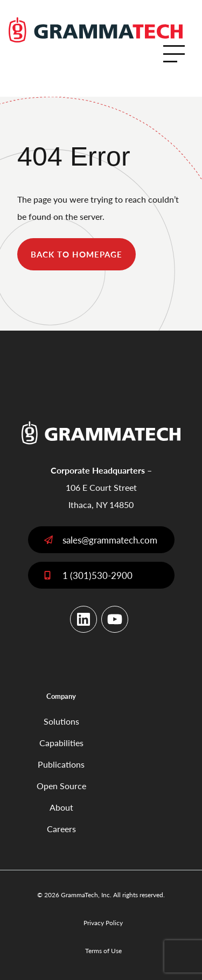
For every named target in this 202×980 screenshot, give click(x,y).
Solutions (61, 721)
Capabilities (61, 743)
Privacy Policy (103, 923)
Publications (61, 764)
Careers (61, 829)
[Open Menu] (174, 54)
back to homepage (76, 254)
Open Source (61, 786)
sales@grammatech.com (110, 540)
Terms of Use (103, 951)
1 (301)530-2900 (97, 575)
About (61, 807)
